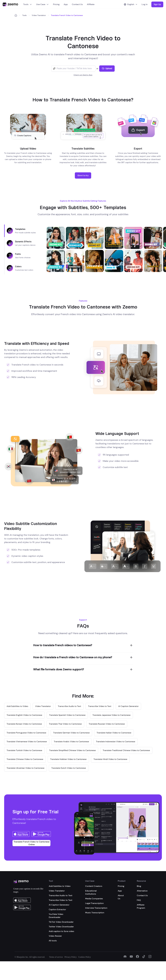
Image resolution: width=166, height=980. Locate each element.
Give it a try (83, 175)
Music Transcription (95, 913)
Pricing (56, 4)
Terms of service (56, 957)
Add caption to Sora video (61, 931)
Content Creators (94, 886)
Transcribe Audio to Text (60, 895)
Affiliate (91, 4)
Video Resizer (55, 936)
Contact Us (77, 4)
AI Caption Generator (59, 905)
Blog (139, 886)
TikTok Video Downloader (61, 922)
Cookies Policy (84, 957)
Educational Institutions (91, 892)
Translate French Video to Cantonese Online (32, 843)
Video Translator (39, 15)
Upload (107, 68)
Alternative (142, 891)
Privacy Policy (71, 957)
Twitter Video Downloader (61, 927)
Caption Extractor (57, 909)
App (66, 4)
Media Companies (94, 899)
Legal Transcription (94, 903)
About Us (121, 897)
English (131, 4)
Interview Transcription (96, 908)
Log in (145, 4)
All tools (53, 941)
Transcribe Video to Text (60, 900)
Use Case (43, 4)
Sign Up (157, 4)
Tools (28, 4)
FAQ (139, 900)
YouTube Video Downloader (56, 916)
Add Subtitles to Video (60, 886)
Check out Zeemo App (83, 75)
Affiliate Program (141, 906)
